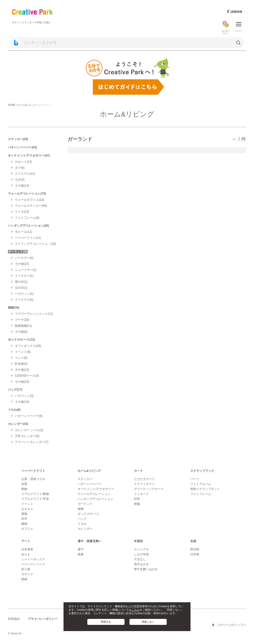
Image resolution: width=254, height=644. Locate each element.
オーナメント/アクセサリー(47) (29, 156)
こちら (136, 610)
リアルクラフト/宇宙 (35, 499)
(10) (22, 320)
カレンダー (85, 529)
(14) (22, 186)
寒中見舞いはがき (146, 569)
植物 (81, 509)
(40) (31, 206)
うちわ (82, 524)
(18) (35, 244)
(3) (20, 180)
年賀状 (138, 541)
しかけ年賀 (141, 554)
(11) (23, 232)
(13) (29, 200)
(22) (22, 264)
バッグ (82, 519)
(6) (20, 168)
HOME (12, 105)
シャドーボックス (33, 559)
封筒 (137, 499)
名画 (193, 541)
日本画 (195, 554)
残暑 (81, 554)
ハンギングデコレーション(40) (28, 226)
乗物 (24, 514)
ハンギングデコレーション (95, 499)
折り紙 (26, 569)
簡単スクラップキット (205, 489)
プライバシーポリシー (43, 619)
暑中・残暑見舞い (90, 541)
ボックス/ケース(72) (21, 340)
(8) (23, 352)
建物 (24, 524)
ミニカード (141, 494)
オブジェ (27, 529)
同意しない (148, 622)
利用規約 (14, 619)
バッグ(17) (15, 390)
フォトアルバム (201, 484)
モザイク (27, 574)
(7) (32, 442)
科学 (24, 519)
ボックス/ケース (88, 514)
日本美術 (27, 549)
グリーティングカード (149, 489)
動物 (24, 489)
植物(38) (14, 308)
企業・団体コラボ (33, 479)
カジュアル (141, 549)
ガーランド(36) (18, 252)
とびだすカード (144, 479)
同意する (106, 622)
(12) (23, 162)
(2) (24, 294)
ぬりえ (26, 554)
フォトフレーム (201, 494)
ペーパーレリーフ (33, 564)
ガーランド (85, 504)
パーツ (195, 479)
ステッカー (85, 479)
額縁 (24, 579)
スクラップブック (202, 471)
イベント (27, 504)
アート (26, 541)
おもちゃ (27, 509)
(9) (29, 416)
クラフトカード (144, 484)
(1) (26, 270)
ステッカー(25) (18, 139)
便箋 (137, 504)
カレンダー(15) (18, 424)
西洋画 (195, 549)
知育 (24, 484)
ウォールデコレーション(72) (27, 194)
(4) (24, 258)
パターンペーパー (90, 484)
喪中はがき (141, 564)
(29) (28, 346)
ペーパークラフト (33, 471)
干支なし (140, 559)
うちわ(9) (14, 410)
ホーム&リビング (27, 105)
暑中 (81, 549)
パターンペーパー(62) (22, 147)
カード (138, 471)
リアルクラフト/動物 (35, 494)
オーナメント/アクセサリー (96, 489)
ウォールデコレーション (94, 494)
